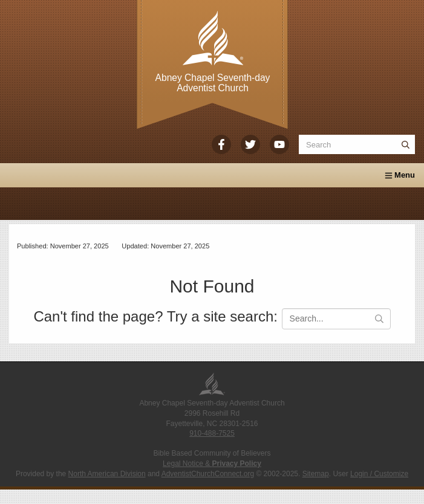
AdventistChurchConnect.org (208, 474)
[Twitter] (250, 144)
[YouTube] (279, 144)
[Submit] (405, 144)
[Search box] (357, 144)
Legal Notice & (212, 464)
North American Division (107, 474)
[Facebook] (221, 144)
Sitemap (316, 474)
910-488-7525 (212, 433)
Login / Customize (379, 474)
